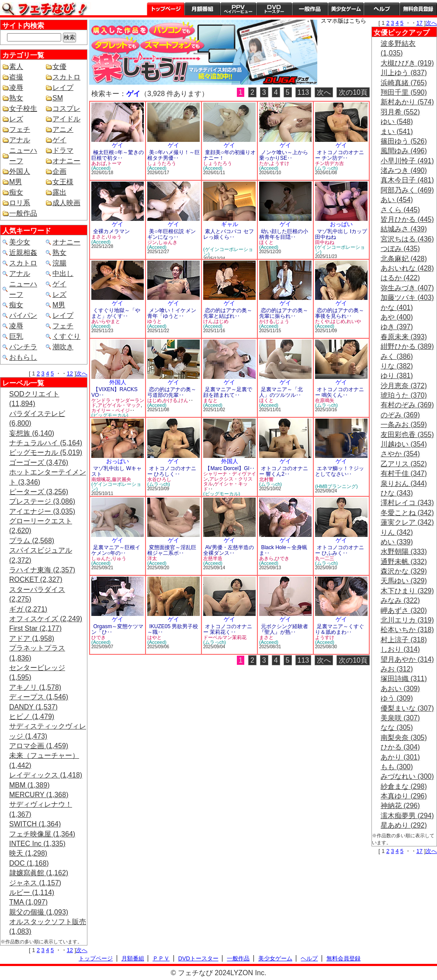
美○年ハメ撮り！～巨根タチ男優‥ (173, 155)
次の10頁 (353, 92)
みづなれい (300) (407, 776)
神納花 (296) (400, 806)
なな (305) (397, 727)
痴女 (16, 192)
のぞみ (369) (400, 415)
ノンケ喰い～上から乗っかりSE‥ (284, 155)
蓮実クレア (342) (407, 522)
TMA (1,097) (28, 902)
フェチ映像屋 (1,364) (42, 834)
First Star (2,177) (35, 628)
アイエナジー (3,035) (42, 511)
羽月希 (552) (400, 112)
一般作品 (310, 9)
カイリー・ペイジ (111, 410)
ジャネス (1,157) (35, 883)
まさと (99, 237)
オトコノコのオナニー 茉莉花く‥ (228, 629)
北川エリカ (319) (407, 620)
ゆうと (154, 321)
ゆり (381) (397, 376)
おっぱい (341, 224)
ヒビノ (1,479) (32, 717)
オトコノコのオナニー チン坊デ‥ (340, 155)
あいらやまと (106, 321)
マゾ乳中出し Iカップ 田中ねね (341, 234)
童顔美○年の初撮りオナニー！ (229, 155)
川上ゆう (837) (404, 73)
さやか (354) (400, 454)
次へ (82, 373)
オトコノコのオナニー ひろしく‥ (172, 471)
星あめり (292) (404, 825)
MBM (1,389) (29, 785)
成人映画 (66, 203)
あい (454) (397, 200)
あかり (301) (400, 757)
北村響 (266, 479)
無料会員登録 (343, 958)
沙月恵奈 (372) (404, 386)
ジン (152, 242)
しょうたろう (162, 163)
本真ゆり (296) (404, 796)
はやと (154, 637)
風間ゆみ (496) (404, 151)
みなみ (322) (400, 600)
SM (58, 98)
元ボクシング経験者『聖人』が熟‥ (284, 629)
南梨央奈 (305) (404, 738)
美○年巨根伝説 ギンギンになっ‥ (172, 234)
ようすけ (280, 163)
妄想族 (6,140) (32, 433)
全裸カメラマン (111, 231)
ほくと (266, 242)
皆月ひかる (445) (407, 219)
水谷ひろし (159, 479)
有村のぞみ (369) (407, 405)
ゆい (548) (397, 122)
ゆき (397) (397, 327)
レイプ (63, 88)
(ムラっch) (326, 168)
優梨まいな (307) (407, 708)
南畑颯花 (101, 479)
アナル (20, 140)
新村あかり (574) (407, 102)
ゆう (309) (397, 698)
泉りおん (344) (404, 483)
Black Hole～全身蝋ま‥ (283, 550)
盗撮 (16, 77)
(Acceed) (101, 168)
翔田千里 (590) (404, 92)
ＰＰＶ (161, 958)
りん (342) (397, 532)
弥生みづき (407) (407, 288)
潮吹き (63, 347)
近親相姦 (23, 253)
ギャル (230, 224)
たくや (322, 321)
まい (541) (397, 132)
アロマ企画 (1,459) (39, 746)
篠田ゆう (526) (404, 141)
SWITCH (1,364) (35, 824)
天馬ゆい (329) (404, 581)
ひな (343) (397, 493)
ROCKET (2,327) (36, 579)
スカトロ (66, 77)
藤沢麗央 (121, 479)
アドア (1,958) (32, 638)
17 (420, 23)
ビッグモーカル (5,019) (46, 452)
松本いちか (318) (407, 630)
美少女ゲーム (346, 9)
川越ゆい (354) (404, 444)
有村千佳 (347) (404, 473)
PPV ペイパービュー (238, 9)
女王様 (63, 182)
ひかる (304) (400, 747)
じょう (282, 321)
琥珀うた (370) (404, 395)
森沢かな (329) (404, 571)
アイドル (66, 119)
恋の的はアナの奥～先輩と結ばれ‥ (228, 313)
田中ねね (325, 242)
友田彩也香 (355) (407, 435)
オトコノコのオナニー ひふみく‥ (340, 550)
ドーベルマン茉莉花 (225, 637)
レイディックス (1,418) (46, 775)
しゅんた (101, 558)
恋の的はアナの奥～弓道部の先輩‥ (172, 392)
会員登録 (418, 9)
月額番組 (202, 9)
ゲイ (59, 140)
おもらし (23, 357)
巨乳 (16, 336)
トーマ (114, 163)
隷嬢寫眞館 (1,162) (39, 873)
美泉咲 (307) (400, 718)
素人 (16, 67)
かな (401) (397, 308)
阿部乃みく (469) (407, 190)
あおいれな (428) (407, 268)
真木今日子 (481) (407, 180)
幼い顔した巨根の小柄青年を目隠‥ (284, 234)
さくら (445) (400, 210)
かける (266, 321)
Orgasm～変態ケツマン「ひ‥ (117, 629)
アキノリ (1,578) (35, 687)
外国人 (20, 171)
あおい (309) (400, 689)
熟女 (16, 98)
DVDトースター (274, 9)
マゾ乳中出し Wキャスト (116, 471)
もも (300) (397, 767)
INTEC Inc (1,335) (37, 844)
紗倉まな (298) (404, 786)
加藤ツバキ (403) (407, 297)
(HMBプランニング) (336, 486)
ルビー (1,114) (32, 892)
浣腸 (59, 263)
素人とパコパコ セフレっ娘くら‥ (229, 234)
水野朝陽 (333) (404, 552)
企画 (59, 171)
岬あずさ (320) (404, 610)
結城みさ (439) (404, 229)
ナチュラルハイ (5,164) (46, 443)
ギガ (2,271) (28, 609)
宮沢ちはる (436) (407, 239)
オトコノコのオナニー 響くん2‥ (284, 471)
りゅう (114, 237)
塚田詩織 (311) (404, 679)
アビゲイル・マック (119, 405)
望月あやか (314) (407, 659)
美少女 (20, 242)
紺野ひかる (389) (407, 346)
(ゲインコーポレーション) (228, 252)
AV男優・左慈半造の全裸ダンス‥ (229, 550)
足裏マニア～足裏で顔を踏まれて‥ (228, 392)
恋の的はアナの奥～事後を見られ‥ (340, 313)
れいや (354, 321)
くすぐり (66, 336)
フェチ (20, 129)
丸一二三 (325, 558)
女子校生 (23, 108)
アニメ (63, 129)
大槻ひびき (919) (407, 63)
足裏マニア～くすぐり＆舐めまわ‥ (340, 629)
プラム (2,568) (32, 541)
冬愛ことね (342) (407, 513)
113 (303, 92)
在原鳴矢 (325, 400)
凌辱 (16, 88)
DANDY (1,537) (33, 707)
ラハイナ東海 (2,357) (42, 570)
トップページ (166, 9)
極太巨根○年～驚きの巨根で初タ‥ (118, 155)
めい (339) (397, 542)
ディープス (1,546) (39, 697)
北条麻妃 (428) (404, 259)
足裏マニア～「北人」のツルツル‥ (281, 392)
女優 (59, 67)
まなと (210, 400)
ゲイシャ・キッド (225, 486)
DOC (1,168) (29, 863)
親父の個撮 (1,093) (39, 912)
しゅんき (168, 242)
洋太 (152, 558)
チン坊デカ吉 (329, 163)
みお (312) (397, 669)
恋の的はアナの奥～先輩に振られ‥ (284, 313)
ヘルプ (382, 9)
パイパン (23, 315)
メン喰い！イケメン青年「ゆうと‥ (172, 313)
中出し (63, 273)
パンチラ (23, 347)
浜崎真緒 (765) (404, 83)
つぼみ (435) (400, 249)
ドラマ (63, 150)
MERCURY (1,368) (39, 795)
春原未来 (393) (404, 337)
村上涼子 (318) (404, 640)
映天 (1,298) (28, 853)
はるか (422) (400, 278)
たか (264, 163)
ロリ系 (20, 203)
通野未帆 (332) (404, 562)
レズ (16, 119)
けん (208, 321)
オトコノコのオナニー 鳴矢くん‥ (340, 392)
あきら (266, 558)
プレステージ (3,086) (42, 501)
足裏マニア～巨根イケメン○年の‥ (116, 550)
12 (70, 373)
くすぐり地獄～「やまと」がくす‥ (116, 313)
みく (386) (397, 356)
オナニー (66, 161)
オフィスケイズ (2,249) (46, 619)
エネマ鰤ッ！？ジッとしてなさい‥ (340, 471)
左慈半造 (213, 558)
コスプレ (66, 108)
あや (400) (397, 317)
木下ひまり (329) (407, 591)
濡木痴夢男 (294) (407, 816)
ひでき (282, 558)
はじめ (221, 321)
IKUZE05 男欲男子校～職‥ (173, 629)
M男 (16, 182)
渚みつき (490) (404, 170)
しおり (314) (400, 649)
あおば (99, 163)
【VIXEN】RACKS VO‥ (114, 392)
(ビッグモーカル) (110, 415)
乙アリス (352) (404, 464)
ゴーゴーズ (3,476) (39, 462)
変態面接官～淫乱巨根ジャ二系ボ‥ (172, 550)
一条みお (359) (404, 425)
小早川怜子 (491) (407, 161)
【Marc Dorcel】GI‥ (230, 468)
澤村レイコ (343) (407, 503)
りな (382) (397, 366)
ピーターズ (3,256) (39, 492)
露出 (59, 192)
